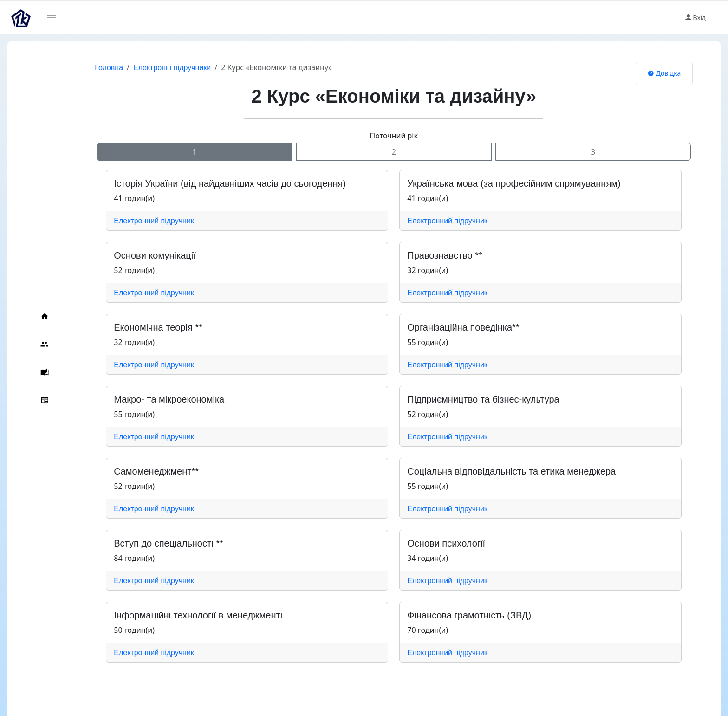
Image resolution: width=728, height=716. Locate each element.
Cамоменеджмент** (143, 471)
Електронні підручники (159, 68)
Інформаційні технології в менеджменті (185, 615)
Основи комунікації (141, 255)
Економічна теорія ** (145, 327)
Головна (95, 68)
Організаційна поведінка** (450, 327)
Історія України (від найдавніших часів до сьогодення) (216, 183)
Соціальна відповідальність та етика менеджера (498, 471)
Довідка (651, 73)
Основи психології (433, 543)
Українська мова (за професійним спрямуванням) (500, 183)
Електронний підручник (140, 221)
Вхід (695, 18)
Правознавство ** (431, 255)
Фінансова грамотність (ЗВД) (456, 615)
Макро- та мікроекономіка (156, 399)
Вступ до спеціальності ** (155, 543)
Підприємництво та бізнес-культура (470, 399)
